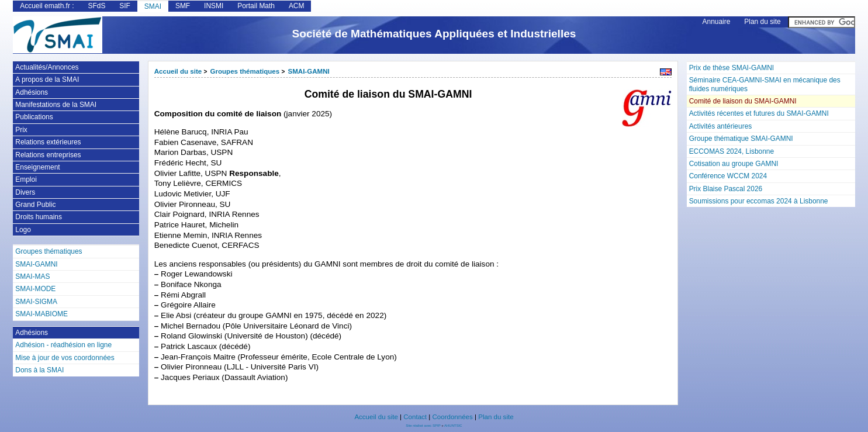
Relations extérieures (48, 142)
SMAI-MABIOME (42, 314)
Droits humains (39, 217)
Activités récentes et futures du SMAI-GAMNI (759, 113)
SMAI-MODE (35, 289)
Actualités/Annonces (47, 67)
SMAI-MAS (32, 277)
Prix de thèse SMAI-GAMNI (732, 68)
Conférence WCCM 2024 (728, 176)
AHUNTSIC (453, 426)
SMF (183, 6)
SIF (125, 6)
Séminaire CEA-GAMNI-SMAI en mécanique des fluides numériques (765, 84)
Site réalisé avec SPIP (423, 426)
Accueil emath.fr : (47, 6)
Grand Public (35, 205)
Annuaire (717, 22)
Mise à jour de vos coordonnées (65, 358)
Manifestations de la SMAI (56, 105)
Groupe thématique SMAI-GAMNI (741, 139)
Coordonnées (452, 417)
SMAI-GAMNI (309, 71)
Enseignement (37, 167)
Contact (415, 417)
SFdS (96, 6)
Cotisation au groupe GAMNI (734, 164)
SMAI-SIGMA (36, 302)
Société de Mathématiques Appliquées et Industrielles (434, 34)
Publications (34, 117)
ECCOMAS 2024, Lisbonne (732, 151)
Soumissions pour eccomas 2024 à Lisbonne (759, 201)
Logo (23, 230)
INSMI (214, 6)
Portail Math (256, 6)
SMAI (153, 6)
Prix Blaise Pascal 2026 (726, 189)
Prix (21, 130)
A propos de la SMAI (47, 80)
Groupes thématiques (245, 71)
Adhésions (32, 92)
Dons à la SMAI (39, 370)
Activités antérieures (721, 126)
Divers (25, 192)
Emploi (26, 179)
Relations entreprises (48, 155)
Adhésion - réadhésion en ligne (63, 345)
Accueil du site (178, 71)
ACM (297, 6)
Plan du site (762, 22)
